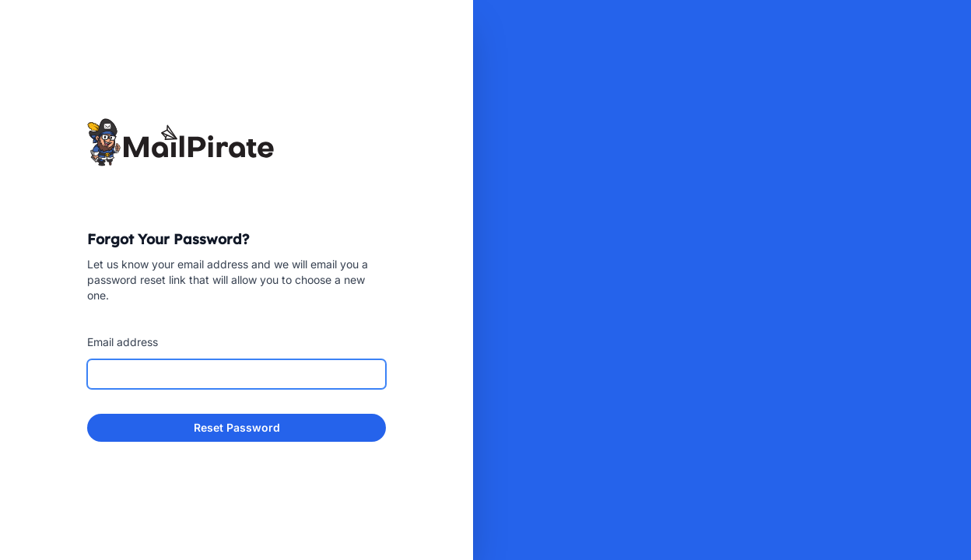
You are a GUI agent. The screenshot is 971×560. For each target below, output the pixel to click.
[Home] (237, 142)
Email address (123, 342)
